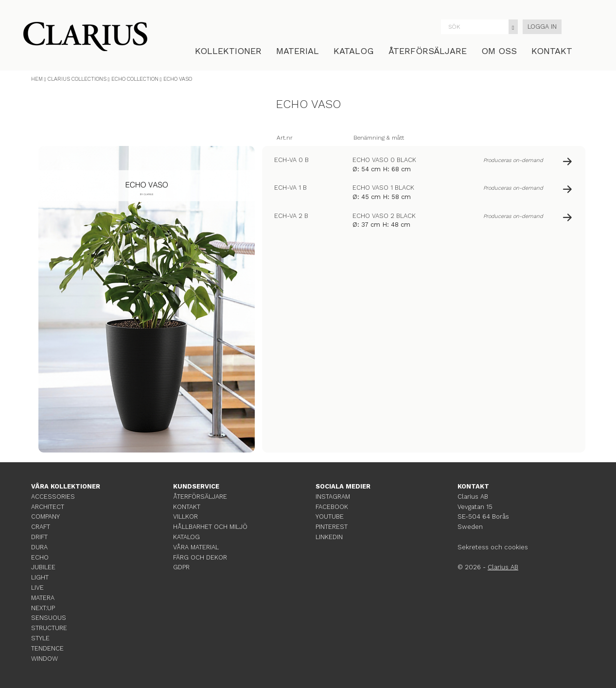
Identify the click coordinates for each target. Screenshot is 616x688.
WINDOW (44, 659)
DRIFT (39, 537)
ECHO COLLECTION (135, 79)
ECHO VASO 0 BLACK (384, 160)
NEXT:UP (43, 608)
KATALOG (354, 51)
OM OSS (499, 51)
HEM (37, 79)
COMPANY (45, 516)
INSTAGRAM (333, 497)
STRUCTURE (49, 628)
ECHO (40, 557)
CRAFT (41, 527)
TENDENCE (47, 648)
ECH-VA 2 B (291, 216)
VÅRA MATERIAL (196, 547)
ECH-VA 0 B (291, 160)
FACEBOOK (332, 507)
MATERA (43, 598)
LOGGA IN (542, 27)
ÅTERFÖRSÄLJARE (428, 51)
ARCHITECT (48, 507)
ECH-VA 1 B (290, 188)
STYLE (40, 638)
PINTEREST (332, 527)
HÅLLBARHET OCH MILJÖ (210, 527)
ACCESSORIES (53, 497)
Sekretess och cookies (493, 547)
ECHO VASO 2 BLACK (384, 216)
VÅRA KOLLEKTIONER (66, 486)
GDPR (181, 567)
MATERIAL (298, 51)
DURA (39, 547)
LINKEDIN (329, 537)
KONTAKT (552, 51)
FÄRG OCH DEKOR (200, 557)
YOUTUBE (330, 516)
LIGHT (40, 577)
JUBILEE (43, 567)
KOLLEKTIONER (228, 51)
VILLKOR (185, 516)
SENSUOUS (49, 618)
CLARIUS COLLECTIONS (77, 79)
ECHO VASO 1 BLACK (383, 188)
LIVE (37, 588)
